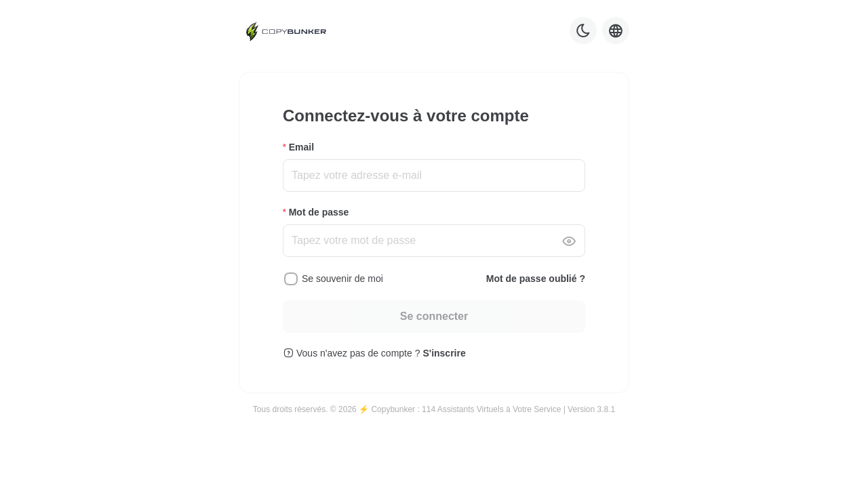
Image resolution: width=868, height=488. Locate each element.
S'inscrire (444, 353)
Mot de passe (319, 212)
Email (301, 147)
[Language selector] (616, 30)
